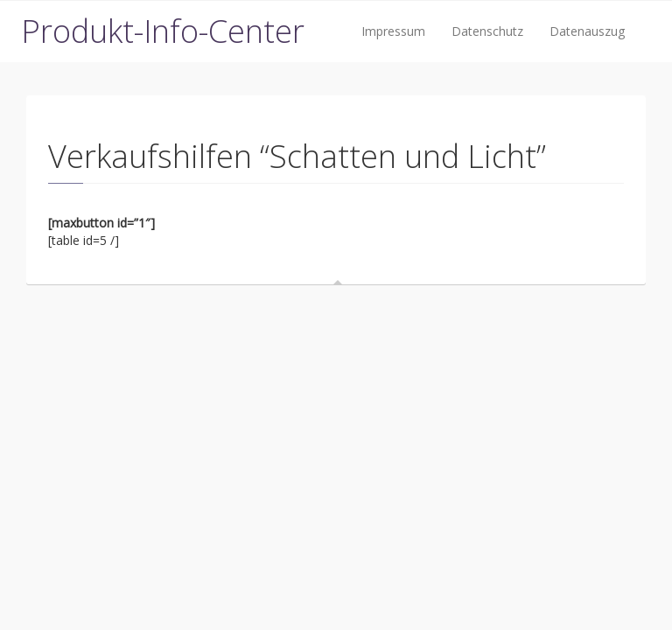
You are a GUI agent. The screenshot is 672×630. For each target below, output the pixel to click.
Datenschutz (487, 31)
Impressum (393, 31)
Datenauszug (587, 31)
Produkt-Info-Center (163, 31)
